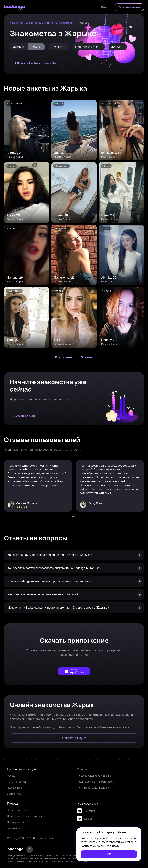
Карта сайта (14, 828)
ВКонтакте (86, 811)
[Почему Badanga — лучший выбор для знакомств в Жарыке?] (74, 581)
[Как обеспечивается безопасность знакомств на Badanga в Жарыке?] (74, 568)
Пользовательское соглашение (94, 776)
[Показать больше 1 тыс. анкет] (37, 63)
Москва (11, 776)
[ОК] (109, 854)
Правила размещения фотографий (96, 782)
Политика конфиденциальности (94, 788)
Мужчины (19, 47)
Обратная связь (16, 822)
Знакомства (33, 23)
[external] (74, 671)
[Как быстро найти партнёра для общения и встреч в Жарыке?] (74, 555)
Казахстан (16, 23)
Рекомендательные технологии (73, 861)
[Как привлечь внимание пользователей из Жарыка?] (74, 595)
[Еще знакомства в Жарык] (74, 357)
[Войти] (104, 7)
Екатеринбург (15, 794)
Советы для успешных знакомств (25, 816)
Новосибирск (14, 788)
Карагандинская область (60, 23)
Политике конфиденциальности (100, 846)
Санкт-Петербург (17, 782)
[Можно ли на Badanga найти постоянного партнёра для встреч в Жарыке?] (74, 608)
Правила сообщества (19, 810)
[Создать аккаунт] (129, 7)
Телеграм (85, 819)
